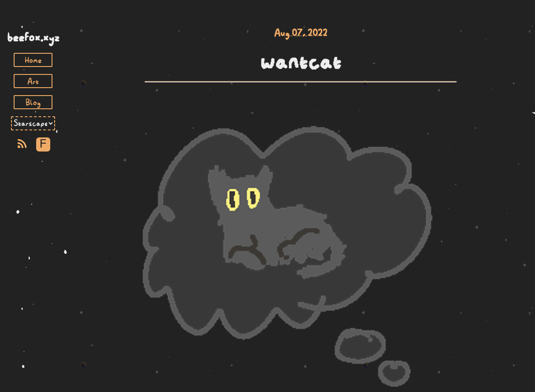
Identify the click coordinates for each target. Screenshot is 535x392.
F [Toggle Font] (43, 144)
